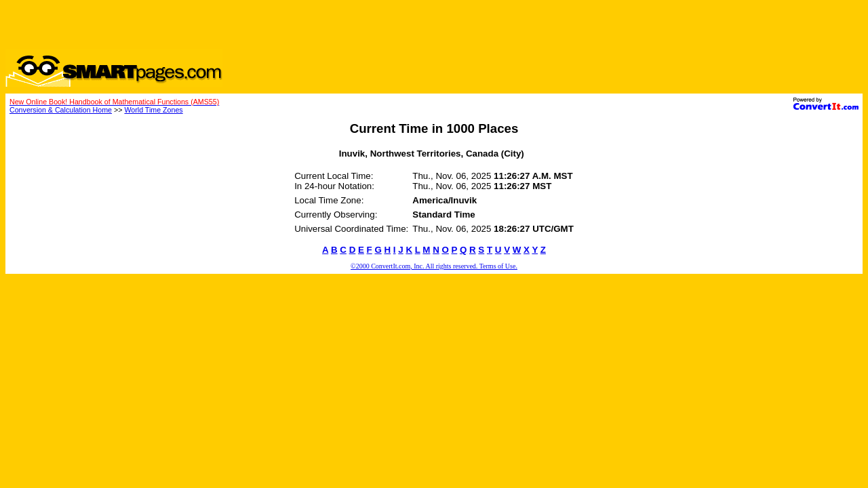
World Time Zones (153, 110)
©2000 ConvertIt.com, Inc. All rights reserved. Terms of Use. (434, 266)
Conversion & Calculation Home (61, 110)
